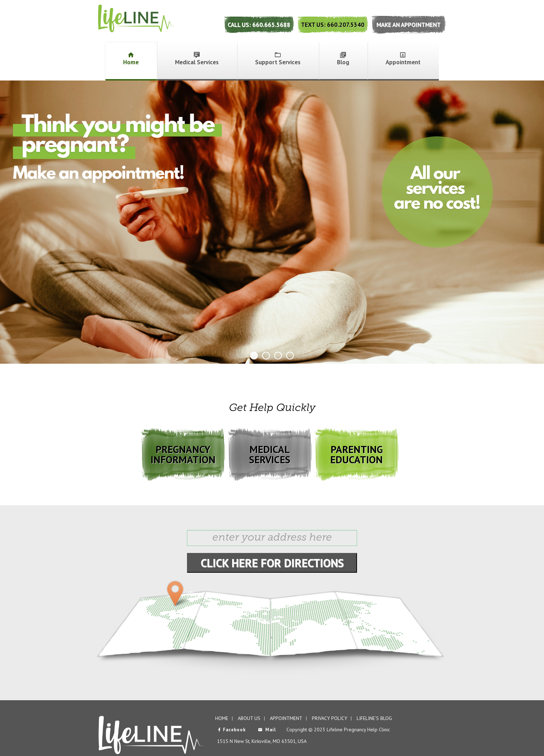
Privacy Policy (330, 718)
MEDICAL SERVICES (270, 454)
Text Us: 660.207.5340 (333, 25)
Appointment (403, 59)
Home (131, 59)
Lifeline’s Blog (374, 718)
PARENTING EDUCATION (356, 454)
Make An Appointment (409, 25)
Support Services (278, 59)
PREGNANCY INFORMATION (183, 454)
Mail (267, 730)
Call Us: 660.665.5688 (259, 25)
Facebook (231, 730)
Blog (343, 59)
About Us (249, 718)
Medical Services (197, 59)
